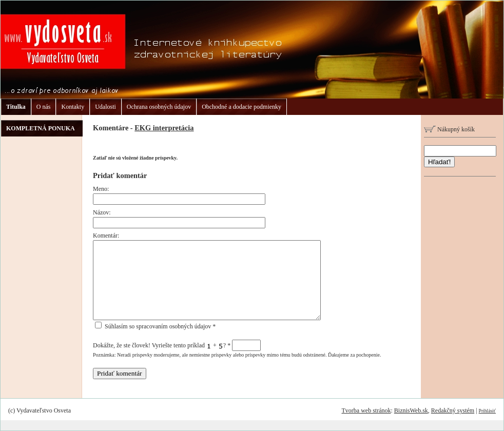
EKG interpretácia (164, 128)
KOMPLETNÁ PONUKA (41, 128)
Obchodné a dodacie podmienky (241, 107)
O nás (44, 107)
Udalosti (105, 107)
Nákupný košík (449, 129)
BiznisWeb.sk (411, 410)
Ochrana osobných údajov (159, 107)
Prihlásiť (487, 411)
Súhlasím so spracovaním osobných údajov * (155, 326)
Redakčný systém (453, 410)
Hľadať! (439, 162)
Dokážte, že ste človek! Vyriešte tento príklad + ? (177, 345)
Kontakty (73, 107)
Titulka (16, 107)
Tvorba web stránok (366, 410)
